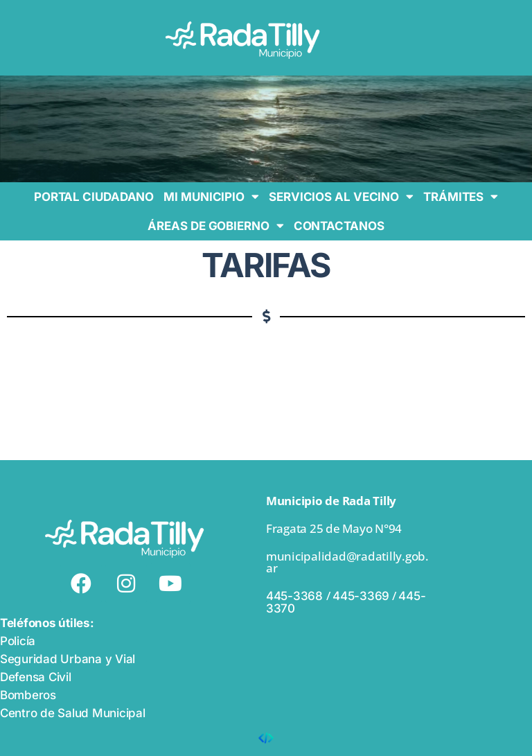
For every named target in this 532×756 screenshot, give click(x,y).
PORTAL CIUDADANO (94, 197)
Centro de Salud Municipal (73, 713)
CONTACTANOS (339, 226)
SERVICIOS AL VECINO (341, 196)
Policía (18, 641)
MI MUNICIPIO (211, 196)
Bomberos (28, 695)
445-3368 (296, 596)
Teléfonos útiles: (47, 623)
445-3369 (361, 596)
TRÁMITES (461, 196)
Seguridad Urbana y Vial (68, 659)
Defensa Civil (36, 677)
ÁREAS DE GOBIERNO (215, 226)
